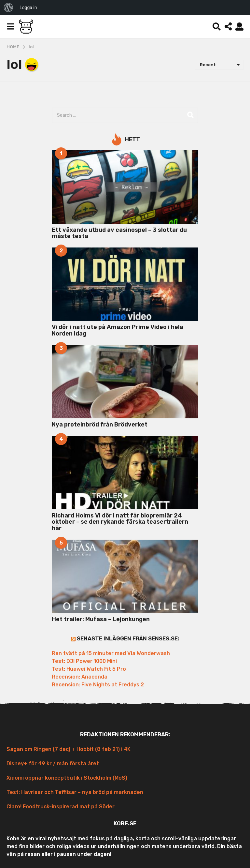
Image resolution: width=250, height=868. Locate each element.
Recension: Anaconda (80, 677)
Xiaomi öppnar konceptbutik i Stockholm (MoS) (67, 778)
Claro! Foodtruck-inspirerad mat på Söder (61, 807)
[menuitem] (8, 7)
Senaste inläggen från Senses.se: (128, 638)
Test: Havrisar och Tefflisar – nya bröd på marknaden (75, 792)
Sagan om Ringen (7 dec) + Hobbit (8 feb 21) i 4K (69, 749)
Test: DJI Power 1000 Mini (84, 661)
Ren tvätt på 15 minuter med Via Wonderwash (111, 653)
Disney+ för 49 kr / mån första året (53, 763)
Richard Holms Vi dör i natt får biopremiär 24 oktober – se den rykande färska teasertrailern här (120, 522)
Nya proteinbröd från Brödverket (100, 425)
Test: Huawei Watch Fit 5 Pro (89, 669)
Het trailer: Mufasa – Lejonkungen (101, 619)
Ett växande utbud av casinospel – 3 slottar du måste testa (119, 233)
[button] (11, 26)
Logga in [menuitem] (28, 7)
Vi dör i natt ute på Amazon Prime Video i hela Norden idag (118, 330)
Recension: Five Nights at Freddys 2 (98, 685)
